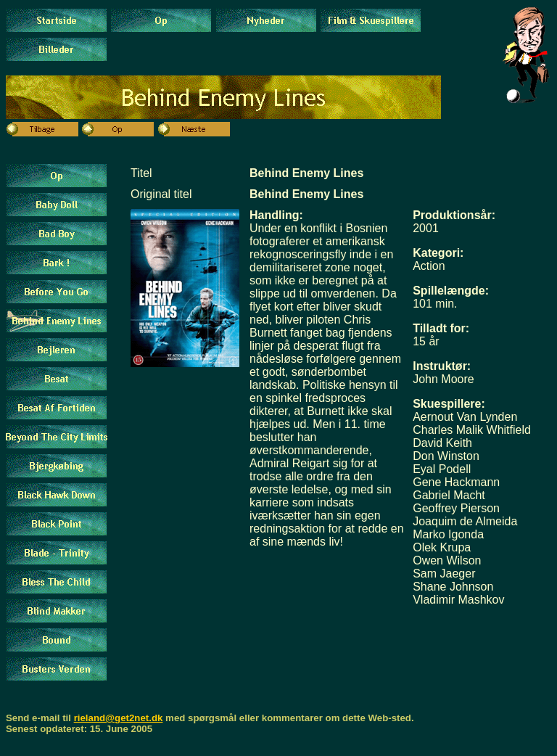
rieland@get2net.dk (119, 718)
